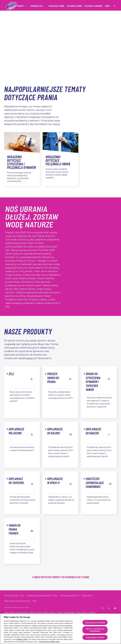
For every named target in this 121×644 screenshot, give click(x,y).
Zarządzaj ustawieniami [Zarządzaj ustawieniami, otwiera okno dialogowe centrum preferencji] (95, 623)
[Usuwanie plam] (36, 6)
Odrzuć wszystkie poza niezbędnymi (95, 630)
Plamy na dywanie (65, 613)
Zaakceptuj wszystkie (95, 637)
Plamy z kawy (49, 613)
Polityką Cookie (22, 639)
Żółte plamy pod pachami (16, 613)
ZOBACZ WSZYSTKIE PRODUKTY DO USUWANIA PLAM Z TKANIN (61, 577)
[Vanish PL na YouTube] (115, 608)
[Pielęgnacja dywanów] (93, 6)
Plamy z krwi (35, 613)
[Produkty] (20, 6)
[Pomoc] (107, 6)
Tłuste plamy (81, 613)
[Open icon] (115, 6)
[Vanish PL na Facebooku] (103, 608)
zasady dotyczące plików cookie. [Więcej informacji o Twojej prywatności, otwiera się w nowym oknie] (49, 642)
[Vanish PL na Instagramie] (109, 608)
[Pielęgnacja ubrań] (74, 6)
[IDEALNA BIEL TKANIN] (56, 6)
